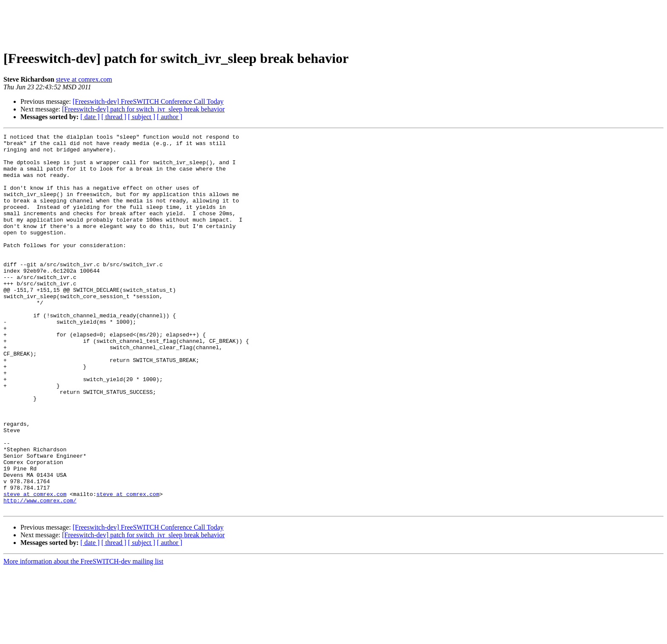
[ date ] (90, 117)
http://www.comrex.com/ (40, 574)
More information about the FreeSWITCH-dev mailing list (83, 637)
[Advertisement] (333, 23)
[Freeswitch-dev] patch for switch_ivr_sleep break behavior (144, 109)
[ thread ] (114, 117)
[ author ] (170, 117)
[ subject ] (142, 117)
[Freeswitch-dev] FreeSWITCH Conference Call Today (148, 101)
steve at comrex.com (84, 79)
